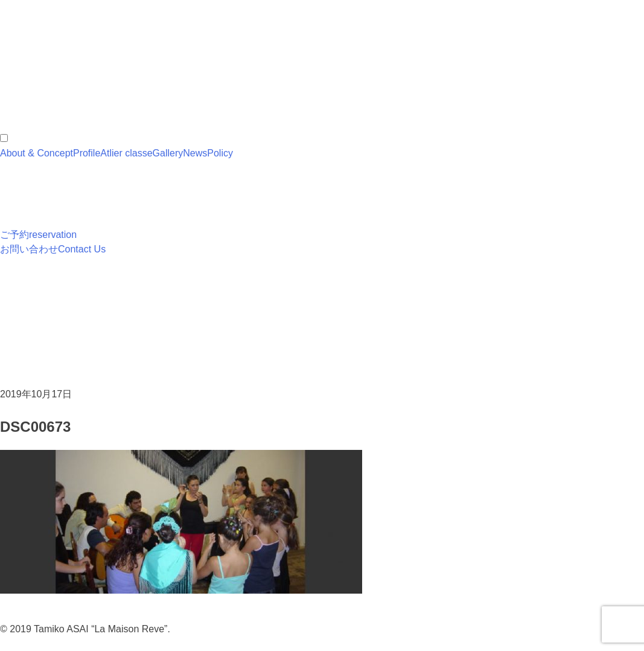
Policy (220, 153)
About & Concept (37, 153)
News (195, 153)
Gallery (168, 153)
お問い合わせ (53, 249)
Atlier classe (126, 153)
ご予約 (38, 235)
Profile (87, 153)
